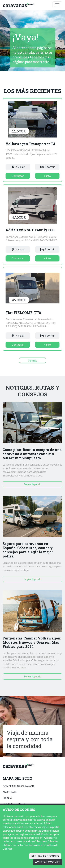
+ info (47, 176)
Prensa (7, 798)
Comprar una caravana (19, 786)
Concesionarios (14, 804)
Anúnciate (10, 792)
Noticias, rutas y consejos (33, 391)
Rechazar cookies (45, 856)
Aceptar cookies (48, 862)
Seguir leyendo (33, 484)
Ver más (32, 360)
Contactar (18, 176)
